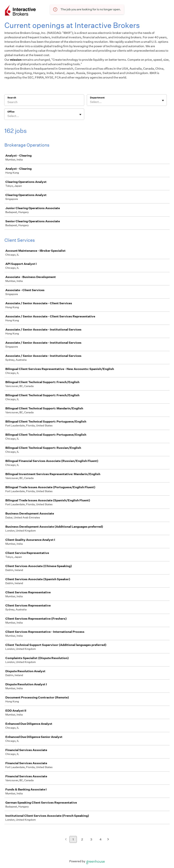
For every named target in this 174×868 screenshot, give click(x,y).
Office (11, 112)
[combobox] (90, 102)
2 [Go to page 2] (82, 839)
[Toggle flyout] (163, 100)
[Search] (44, 103)
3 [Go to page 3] (91, 839)
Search (12, 98)
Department (97, 98)
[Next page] (108, 840)
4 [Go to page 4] (101, 839)
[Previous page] (66, 840)
